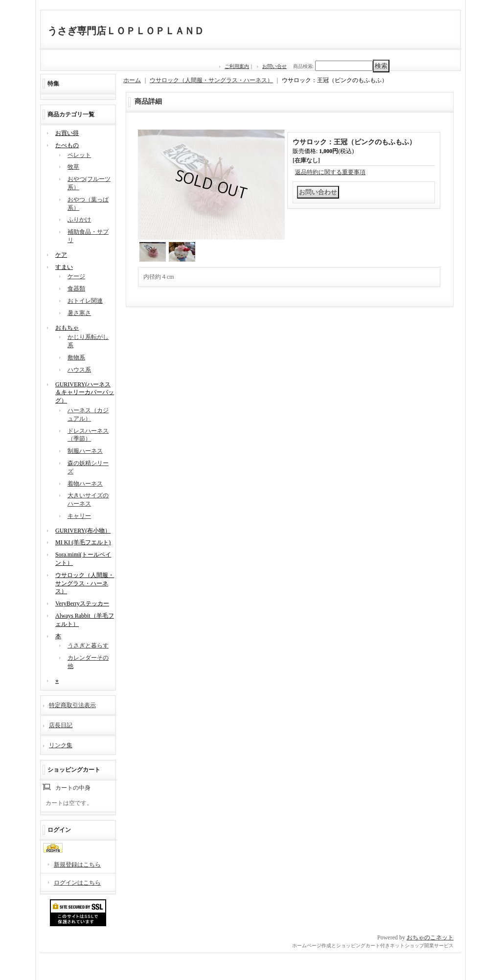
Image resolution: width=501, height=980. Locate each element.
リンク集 (61, 745)
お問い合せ (274, 66)
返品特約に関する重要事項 (330, 172)
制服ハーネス (85, 451)
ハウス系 (79, 370)
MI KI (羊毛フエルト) (83, 542)
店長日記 (61, 725)
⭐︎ (57, 681)
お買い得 (67, 133)
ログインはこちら (77, 883)
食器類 (76, 289)
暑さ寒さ (79, 313)
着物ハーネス (85, 484)
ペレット (79, 155)
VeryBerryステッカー (82, 603)
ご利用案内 (237, 66)
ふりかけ (79, 220)
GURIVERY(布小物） (83, 531)
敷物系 (76, 357)
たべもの (67, 145)
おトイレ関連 (85, 301)
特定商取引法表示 (72, 705)
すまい (64, 267)
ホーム (132, 80)
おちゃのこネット (430, 937)
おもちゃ (67, 328)
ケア (61, 255)
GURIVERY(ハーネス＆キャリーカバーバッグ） (85, 393)
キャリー (79, 516)
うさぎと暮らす (88, 646)
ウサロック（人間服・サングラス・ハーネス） (85, 583)
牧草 (73, 167)
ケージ (76, 276)
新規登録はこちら (77, 865)
